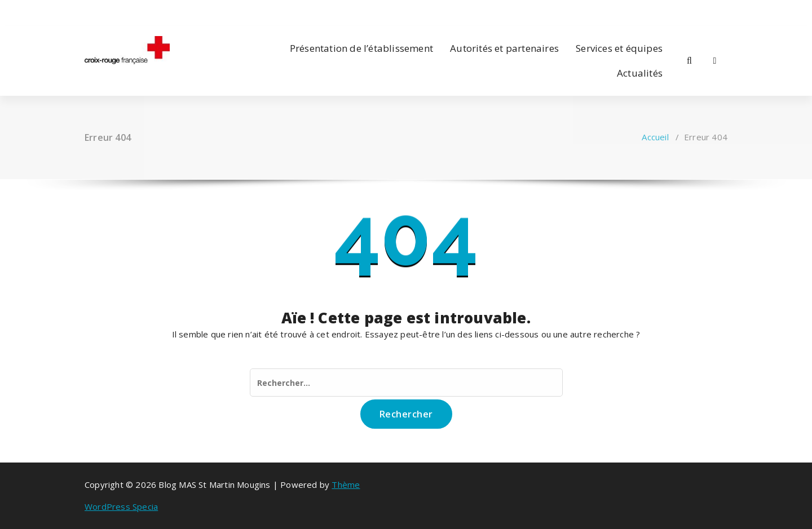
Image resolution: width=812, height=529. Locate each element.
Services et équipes (619, 48)
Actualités (640, 73)
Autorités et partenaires (504, 48)
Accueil (655, 137)
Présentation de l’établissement (361, 48)
